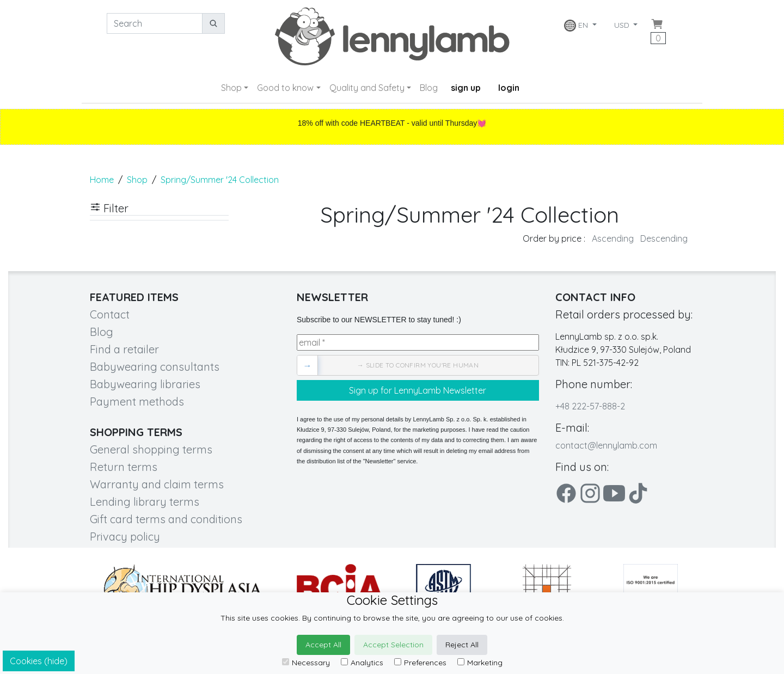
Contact (110, 314)
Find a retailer (124, 349)
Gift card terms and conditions (166, 519)
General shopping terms (151, 449)
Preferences (420, 663)
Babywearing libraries (145, 384)
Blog (429, 88)
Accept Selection (393, 645)
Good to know (285, 88)
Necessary (306, 663)
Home (102, 180)
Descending (664, 238)
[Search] (155, 23)
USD (623, 25)
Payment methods (137, 402)
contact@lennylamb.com (606, 445)
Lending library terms (145, 502)
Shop (231, 88)
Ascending (613, 238)
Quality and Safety (367, 88)
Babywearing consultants (155, 367)
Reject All (462, 645)
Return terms (124, 467)
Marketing (480, 663)
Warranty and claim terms (157, 484)
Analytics (362, 663)
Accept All (323, 645)
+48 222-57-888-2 (590, 406)
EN (577, 26)
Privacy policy (125, 537)
